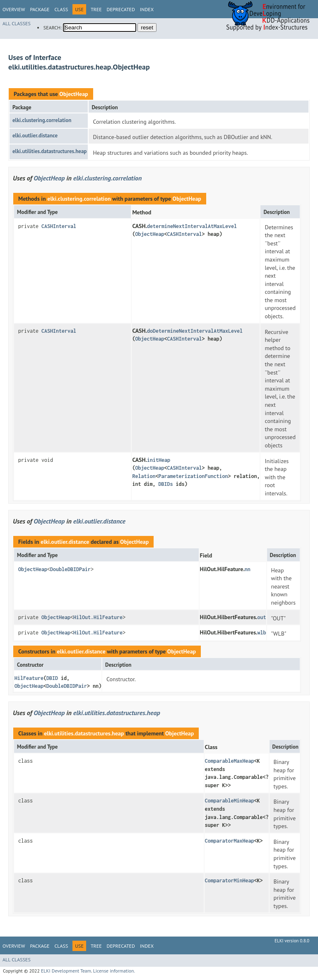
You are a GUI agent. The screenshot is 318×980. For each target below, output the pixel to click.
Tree (96, 9)
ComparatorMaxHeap (230, 841)
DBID (52, 678)
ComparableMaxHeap (230, 761)
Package (40, 9)
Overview (14, 9)
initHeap (159, 460)
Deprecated (121, 9)
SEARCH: (53, 28)
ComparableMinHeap (230, 801)
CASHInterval (59, 226)
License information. (114, 971)
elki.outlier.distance (35, 136)
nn (248, 569)
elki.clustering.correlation (42, 120)
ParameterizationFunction (193, 476)
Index (147, 9)
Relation (144, 476)
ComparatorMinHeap (230, 880)
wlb (262, 633)
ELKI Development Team (66, 971)
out (262, 617)
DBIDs (165, 484)
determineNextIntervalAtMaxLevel (192, 226)
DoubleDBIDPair (70, 569)
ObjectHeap (73, 94)
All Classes (17, 23)
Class (61, 9)
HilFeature (29, 678)
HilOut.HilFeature (98, 617)
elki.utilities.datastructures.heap (49, 151)
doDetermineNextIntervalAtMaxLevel (195, 331)
